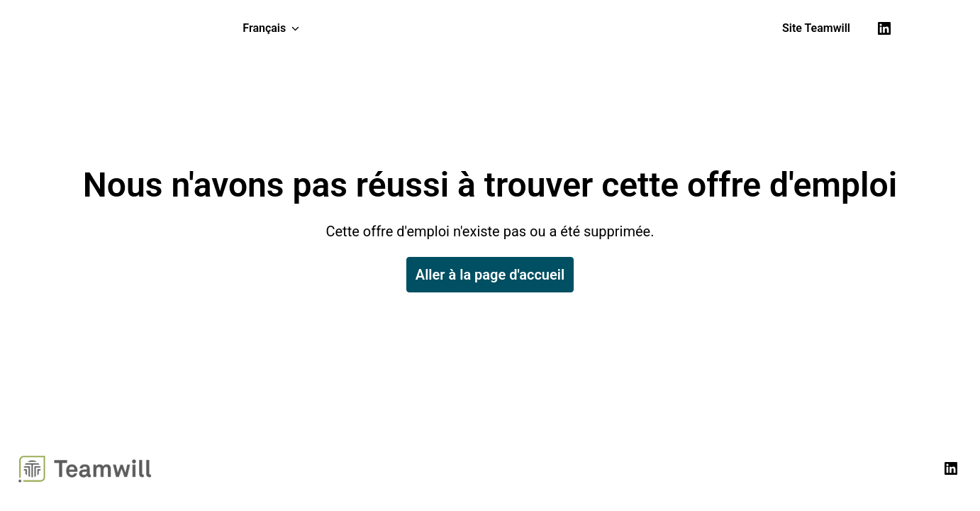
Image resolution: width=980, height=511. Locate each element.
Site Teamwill (816, 28)
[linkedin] (884, 28)
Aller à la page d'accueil (490, 275)
